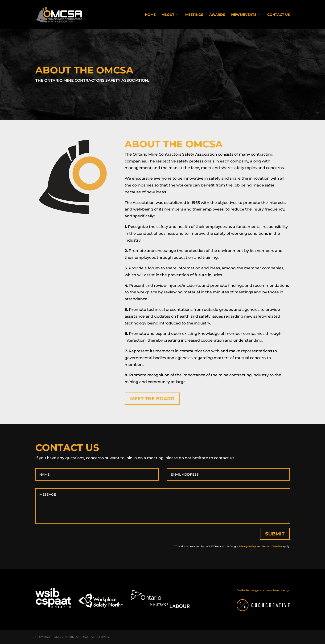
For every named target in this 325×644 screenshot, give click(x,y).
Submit (275, 534)
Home (150, 15)
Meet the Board (152, 399)
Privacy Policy (247, 546)
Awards (217, 15)
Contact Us (279, 15)
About (168, 15)
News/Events (244, 15)
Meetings (194, 15)
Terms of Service (272, 546)
